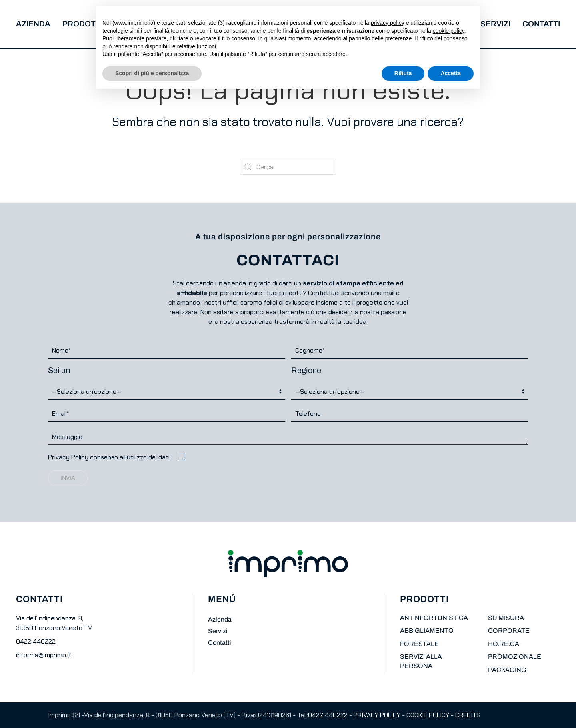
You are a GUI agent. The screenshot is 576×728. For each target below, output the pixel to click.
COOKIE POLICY (428, 715)
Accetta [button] (451, 73)
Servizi (495, 24)
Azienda (33, 24)
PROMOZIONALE (515, 657)
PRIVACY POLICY (377, 715)
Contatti (541, 24)
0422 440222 (36, 641)
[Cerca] (288, 167)
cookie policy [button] (449, 31)
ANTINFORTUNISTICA (434, 618)
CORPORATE (509, 631)
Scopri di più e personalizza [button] (152, 73)
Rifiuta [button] (403, 73)
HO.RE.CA (504, 644)
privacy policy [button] (388, 23)
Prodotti (82, 24)
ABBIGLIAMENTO (427, 631)
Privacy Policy (68, 457)
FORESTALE (419, 644)
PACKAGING (507, 670)
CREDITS (468, 715)
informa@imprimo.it (44, 655)
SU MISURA (506, 618)
